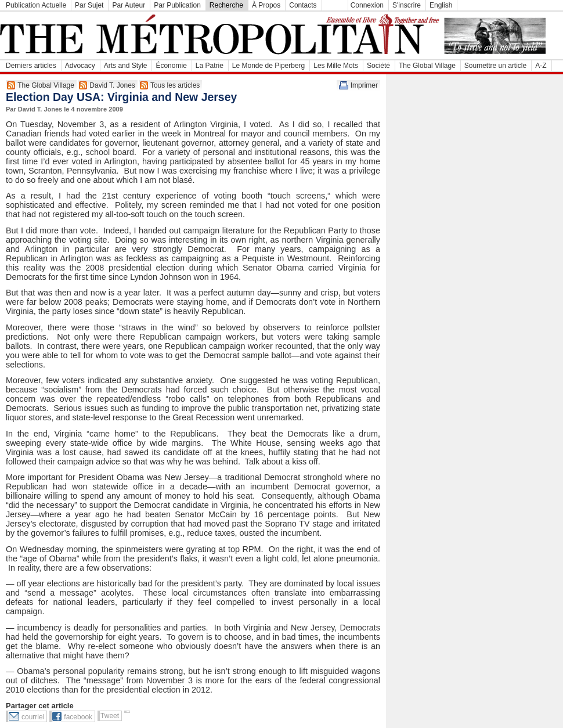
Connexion (367, 5)
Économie (171, 66)
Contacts (303, 5)
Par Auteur (129, 5)
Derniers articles (31, 66)
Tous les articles (175, 85)
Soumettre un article (495, 66)
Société (378, 66)
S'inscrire (407, 5)
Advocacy (80, 66)
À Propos (266, 5)
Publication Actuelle (36, 5)
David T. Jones (112, 85)
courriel (33, 717)
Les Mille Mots (336, 66)
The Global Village (427, 66)
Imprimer (364, 85)
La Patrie (210, 66)
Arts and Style (126, 66)
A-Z (541, 66)
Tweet (110, 716)
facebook (78, 717)
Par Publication (177, 5)
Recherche (226, 5)
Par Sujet (89, 5)
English (441, 5)
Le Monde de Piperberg (268, 66)
